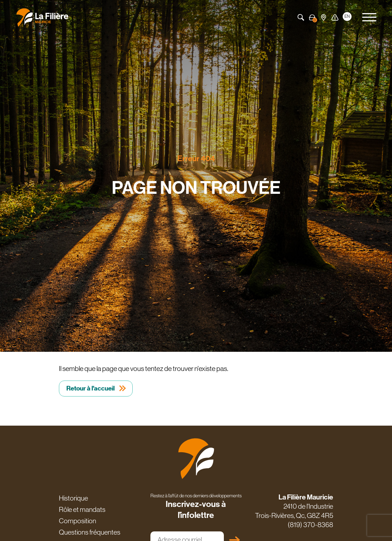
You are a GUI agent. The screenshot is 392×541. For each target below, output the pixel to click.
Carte (324, 17)
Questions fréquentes (90, 532)
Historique (73, 498)
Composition (78, 521)
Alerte (335, 17)
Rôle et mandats (82, 509)
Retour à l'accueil (90, 388)
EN (347, 16)
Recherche (301, 17)
